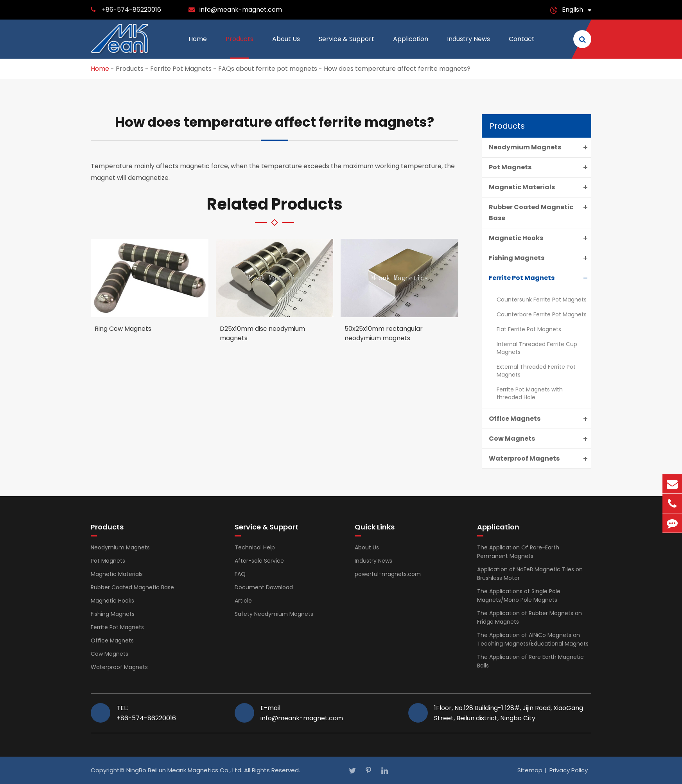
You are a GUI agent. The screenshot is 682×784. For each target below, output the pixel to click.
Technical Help (255, 547)
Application (411, 47)
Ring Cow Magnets (123, 329)
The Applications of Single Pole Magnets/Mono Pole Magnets (519, 596)
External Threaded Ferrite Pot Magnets (536, 371)
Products (240, 47)
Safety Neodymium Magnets (274, 614)
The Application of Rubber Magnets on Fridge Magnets (529, 617)
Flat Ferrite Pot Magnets (529, 329)
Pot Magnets (540, 167)
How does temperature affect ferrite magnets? (397, 69)
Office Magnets (540, 419)
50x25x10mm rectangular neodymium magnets (384, 333)
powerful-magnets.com (388, 574)
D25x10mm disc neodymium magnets (262, 333)
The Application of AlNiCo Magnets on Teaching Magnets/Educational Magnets (533, 639)
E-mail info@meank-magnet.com (302, 713)
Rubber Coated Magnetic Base (540, 212)
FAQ (240, 574)
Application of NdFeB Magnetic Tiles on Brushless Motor (530, 574)
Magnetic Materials (540, 187)
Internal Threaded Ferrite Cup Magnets (537, 348)
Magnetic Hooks (540, 238)
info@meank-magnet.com (241, 10)
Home (198, 47)
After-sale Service (259, 561)
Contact (522, 47)
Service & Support (346, 47)
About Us (286, 47)
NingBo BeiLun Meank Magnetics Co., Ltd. (184, 770)
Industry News (468, 47)
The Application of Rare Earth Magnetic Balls (530, 661)
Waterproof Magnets (540, 459)
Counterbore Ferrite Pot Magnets (542, 314)
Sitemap (530, 770)
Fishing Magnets (540, 258)
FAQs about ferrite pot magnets (268, 69)
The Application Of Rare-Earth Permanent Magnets (518, 552)
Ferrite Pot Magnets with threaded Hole (530, 393)
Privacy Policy (569, 770)
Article (243, 601)
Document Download (264, 587)
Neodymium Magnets (540, 147)
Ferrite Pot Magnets (181, 69)
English (573, 10)
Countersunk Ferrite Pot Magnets (542, 300)
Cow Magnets (540, 439)
